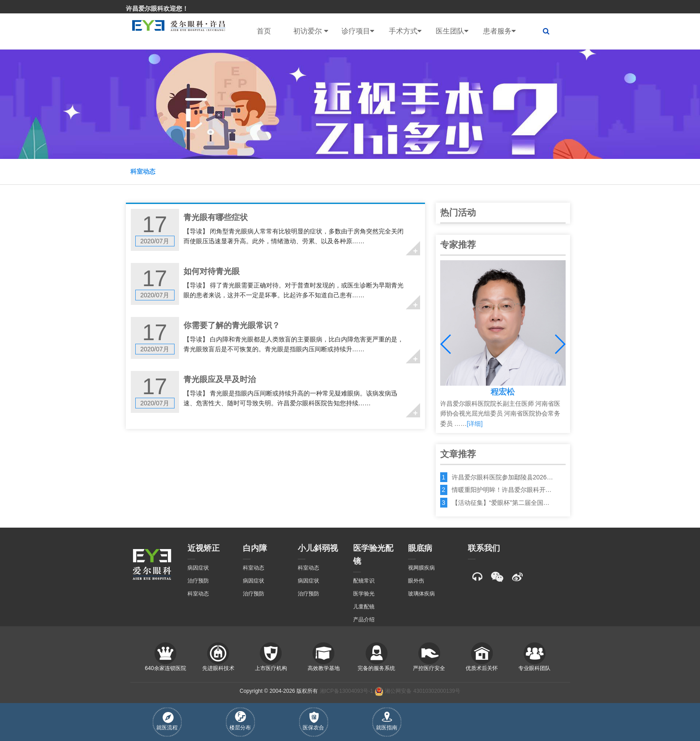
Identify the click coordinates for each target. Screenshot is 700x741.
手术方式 (405, 31)
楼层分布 (240, 721)
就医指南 (387, 721)
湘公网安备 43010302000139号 (417, 691)
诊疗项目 (358, 31)
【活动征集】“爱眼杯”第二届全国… (501, 503)
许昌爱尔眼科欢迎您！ (157, 8)
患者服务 (499, 31)
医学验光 (364, 594)
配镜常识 (364, 581)
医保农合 (313, 721)
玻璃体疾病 (421, 594)
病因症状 (198, 568)
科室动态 (143, 171)
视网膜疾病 (421, 568)
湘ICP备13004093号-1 (346, 691)
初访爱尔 (310, 31)
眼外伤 (416, 581)
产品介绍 (364, 620)
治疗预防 (198, 581)
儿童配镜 (364, 607)
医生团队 (452, 31)
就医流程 (167, 721)
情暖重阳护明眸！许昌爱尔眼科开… (502, 490)
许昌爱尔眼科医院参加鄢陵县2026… (502, 477)
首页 (264, 31)
